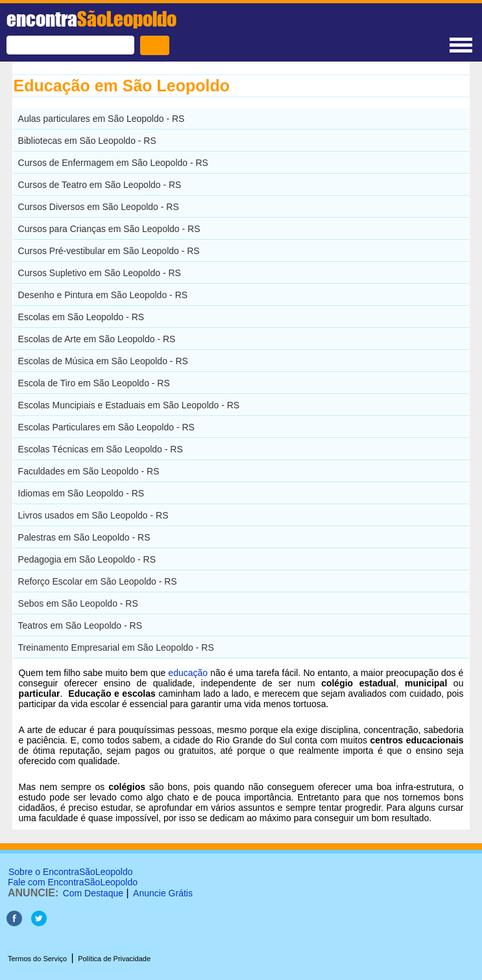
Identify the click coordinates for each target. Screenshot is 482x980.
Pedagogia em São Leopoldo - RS (87, 559)
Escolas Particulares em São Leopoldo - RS (106, 427)
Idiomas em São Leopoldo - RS (81, 493)
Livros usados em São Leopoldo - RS (93, 515)
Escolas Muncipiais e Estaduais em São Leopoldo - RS (129, 405)
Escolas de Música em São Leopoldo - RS (103, 361)
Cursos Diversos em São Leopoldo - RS (99, 207)
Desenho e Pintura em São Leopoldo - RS (103, 295)
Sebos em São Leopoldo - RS (78, 603)
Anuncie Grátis (163, 893)
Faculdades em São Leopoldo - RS (89, 471)
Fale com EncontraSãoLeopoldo (73, 882)
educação (188, 673)
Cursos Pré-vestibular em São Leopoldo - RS (109, 251)
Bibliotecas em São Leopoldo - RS (87, 141)
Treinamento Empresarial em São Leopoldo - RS (116, 647)
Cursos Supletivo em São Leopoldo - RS (100, 273)
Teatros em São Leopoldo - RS (80, 625)
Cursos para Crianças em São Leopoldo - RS (109, 229)
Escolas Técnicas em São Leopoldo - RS (101, 449)
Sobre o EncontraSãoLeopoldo (70, 872)
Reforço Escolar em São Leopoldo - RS (98, 581)
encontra (91, 19)
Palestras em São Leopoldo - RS (84, 537)
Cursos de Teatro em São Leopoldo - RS (100, 185)
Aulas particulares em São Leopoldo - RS (102, 119)
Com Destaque (93, 893)
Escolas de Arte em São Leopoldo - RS (97, 339)
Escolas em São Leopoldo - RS (81, 317)
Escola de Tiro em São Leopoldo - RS (94, 383)
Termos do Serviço (37, 959)
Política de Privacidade (114, 959)
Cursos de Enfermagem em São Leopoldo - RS (113, 163)
